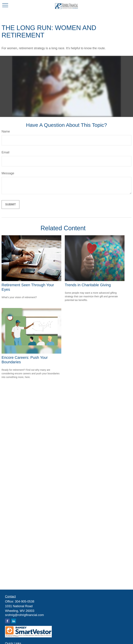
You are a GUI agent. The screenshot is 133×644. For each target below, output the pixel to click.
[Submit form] (10, 205)
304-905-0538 (25, 602)
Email (5, 152)
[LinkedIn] (14, 621)
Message (8, 173)
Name (6, 131)
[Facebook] (7, 621)
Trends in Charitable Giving (88, 285)
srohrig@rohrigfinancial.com (24, 615)
